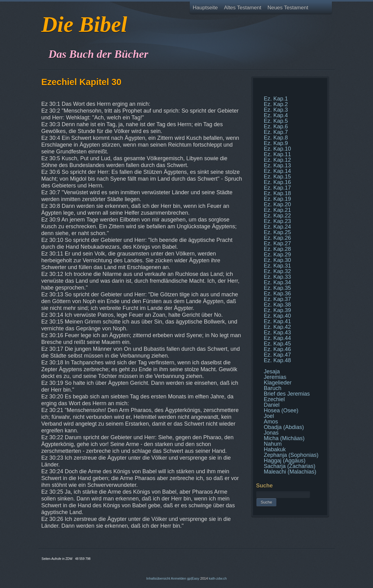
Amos (271, 422)
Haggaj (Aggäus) (285, 461)
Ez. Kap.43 (278, 333)
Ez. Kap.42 (278, 327)
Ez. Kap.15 (278, 177)
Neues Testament (288, 8)
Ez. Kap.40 (278, 316)
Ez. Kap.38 (278, 305)
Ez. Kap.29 (278, 255)
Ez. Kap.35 (278, 288)
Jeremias (275, 377)
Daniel (272, 405)
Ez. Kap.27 (278, 243)
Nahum (273, 444)
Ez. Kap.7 (276, 132)
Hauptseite (205, 8)
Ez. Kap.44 (278, 338)
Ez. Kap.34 (278, 282)
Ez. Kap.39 (278, 310)
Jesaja (272, 371)
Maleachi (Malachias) (290, 472)
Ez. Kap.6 (276, 127)
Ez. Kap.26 (278, 238)
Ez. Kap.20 (278, 204)
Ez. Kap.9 (276, 143)
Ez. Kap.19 (278, 199)
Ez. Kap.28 (278, 249)
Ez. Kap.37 (278, 299)
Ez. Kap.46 (278, 349)
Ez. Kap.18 (278, 193)
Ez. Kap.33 (278, 277)
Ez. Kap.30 (278, 260)
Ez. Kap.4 (276, 115)
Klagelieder (278, 383)
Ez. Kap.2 (276, 104)
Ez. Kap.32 (278, 271)
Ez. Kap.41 (278, 321)
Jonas (271, 433)
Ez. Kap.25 (278, 232)
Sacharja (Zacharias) (290, 466)
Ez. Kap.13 (278, 165)
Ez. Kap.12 (278, 160)
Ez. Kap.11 (278, 154)
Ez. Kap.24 (278, 227)
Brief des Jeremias (287, 394)
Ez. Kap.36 (278, 294)
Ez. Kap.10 (278, 149)
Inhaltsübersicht (158, 578)
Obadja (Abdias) (284, 427)
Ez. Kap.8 (276, 138)
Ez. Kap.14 (278, 171)
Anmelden (179, 578)
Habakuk (275, 449)
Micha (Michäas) (284, 438)
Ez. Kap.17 (278, 188)
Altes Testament (243, 8)
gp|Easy (193, 578)
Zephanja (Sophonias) (291, 455)
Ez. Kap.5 (276, 121)
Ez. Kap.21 (278, 210)
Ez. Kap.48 (278, 360)
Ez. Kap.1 (276, 99)
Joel (269, 416)
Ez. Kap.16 (278, 182)
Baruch (273, 388)
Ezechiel (274, 399)
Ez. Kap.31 (278, 266)
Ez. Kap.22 (278, 216)
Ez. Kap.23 (278, 221)
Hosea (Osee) (281, 410)
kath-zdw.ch (218, 578)
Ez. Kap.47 (278, 355)
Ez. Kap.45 (278, 344)
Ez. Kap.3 (276, 110)
